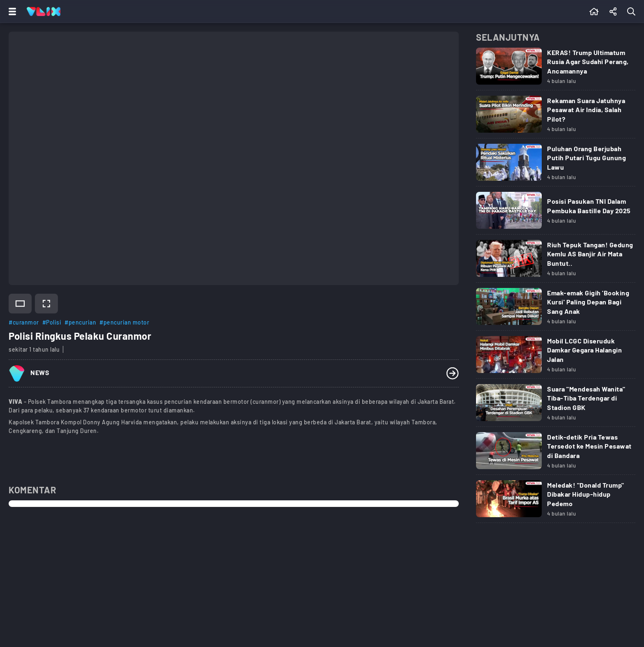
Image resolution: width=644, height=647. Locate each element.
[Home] (44, 12)
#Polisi (52, 322)
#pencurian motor (124, 322)
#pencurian (80, 322)
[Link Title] (556, 69)
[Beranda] (594, 12)
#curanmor (24, 322)
